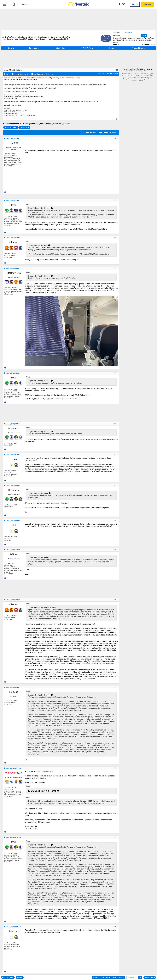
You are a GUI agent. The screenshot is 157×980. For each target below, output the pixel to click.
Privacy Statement (132, 71)
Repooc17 (14, 429)
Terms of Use (149, 38)
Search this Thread (107, 132)
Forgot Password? (148, 44)
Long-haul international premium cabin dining (18, 95)
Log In (135, 4)
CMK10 (14, 143)
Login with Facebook (106, 38)
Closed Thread (8, 977)
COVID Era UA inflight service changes (26, 80)
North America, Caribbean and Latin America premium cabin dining (24, 97)
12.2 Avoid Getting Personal (44, 791)
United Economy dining (11, 98)
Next (115, 977)
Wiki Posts (61, 48)
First (95, 977)
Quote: (29, 204)
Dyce (14, 205)
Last (122, 977)
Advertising (139, 69)
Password (116, 35)
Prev (102, 977)
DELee (14, 554)
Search (112, 48)
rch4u (14, 459)
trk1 (14, 525)
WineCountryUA (112, 74)
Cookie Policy (148, 69)
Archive (133, 69)
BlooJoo (14, 692)
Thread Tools (88, 132)
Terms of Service (143, 71)
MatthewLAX (14, 273)
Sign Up (147, 4)
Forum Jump (150, 977)
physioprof (14, 931)
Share (20, 977)
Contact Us (126, 69)
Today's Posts (88, 48)
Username (116, 32)
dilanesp (14, 242)
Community (34, 48)
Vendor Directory (139, 48)
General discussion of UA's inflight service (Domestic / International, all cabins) (56, 78)
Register (116, 44)
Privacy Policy (120, 40)
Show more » (31, 115)
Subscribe (25, 127)
